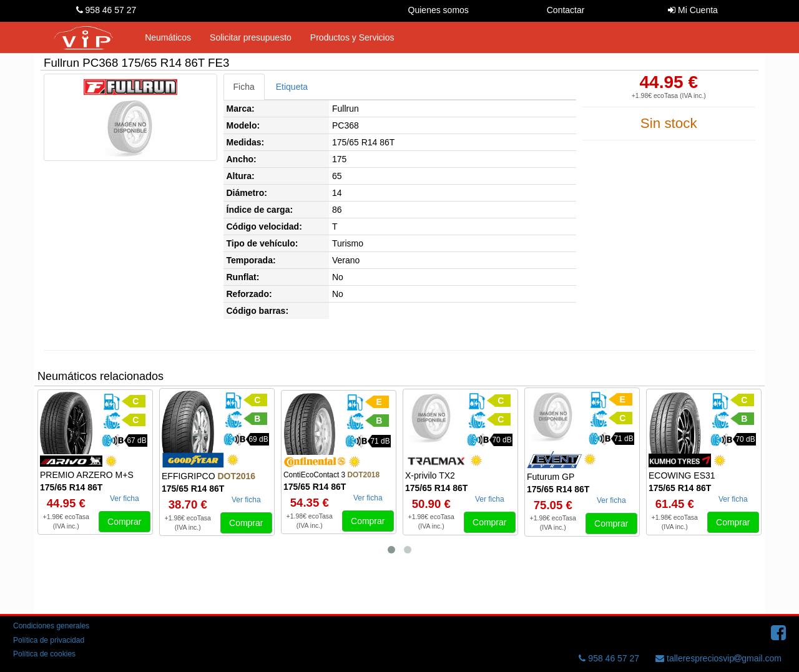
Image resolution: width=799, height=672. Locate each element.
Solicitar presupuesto (251, 37)
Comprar (124, 522)
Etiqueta (292, 87)
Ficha (244, 87)
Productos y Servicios (352, 37)
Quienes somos (439, 10)
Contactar (566, 10)
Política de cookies (44, 654)
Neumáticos (168, 37)
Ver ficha (125, 499)
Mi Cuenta (693, 10)
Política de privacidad (49, 640)
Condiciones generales (51, 626)
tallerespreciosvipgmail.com (718, 658)
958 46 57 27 (106, 10)
